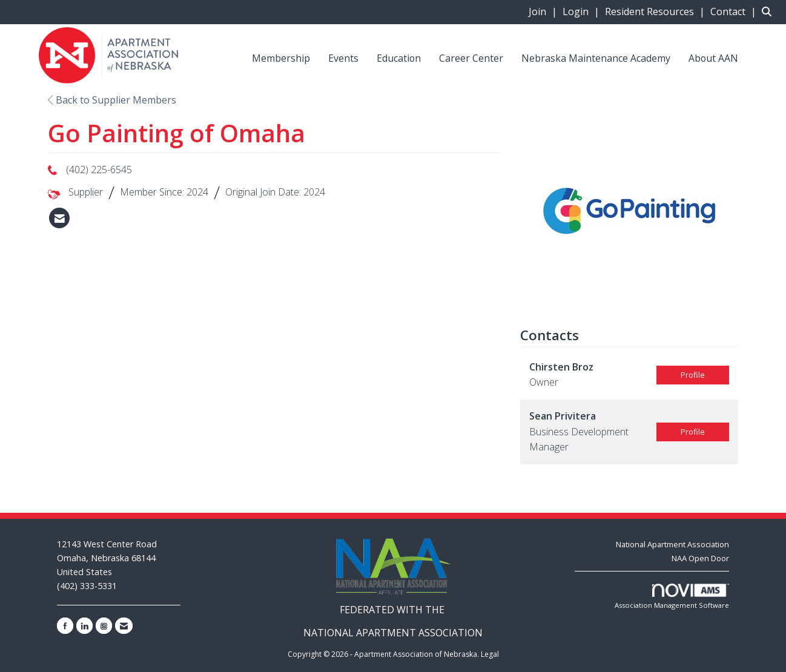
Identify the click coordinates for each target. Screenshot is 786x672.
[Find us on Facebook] (65, 626)
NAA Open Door (700, 558)
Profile (693, 375)
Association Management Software (672, 597)
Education (399, 58)
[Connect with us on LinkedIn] (84, 626)
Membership (281, 58)
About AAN (713, 58)
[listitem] (544, 12)
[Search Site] (769, 12)
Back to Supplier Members (112, 100)
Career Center (471, 58)
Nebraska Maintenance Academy (596, 58)
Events (343, 58)
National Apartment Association (672, 544)
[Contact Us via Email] (124, 626)
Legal (490, 654)
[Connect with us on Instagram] (104, 626)
